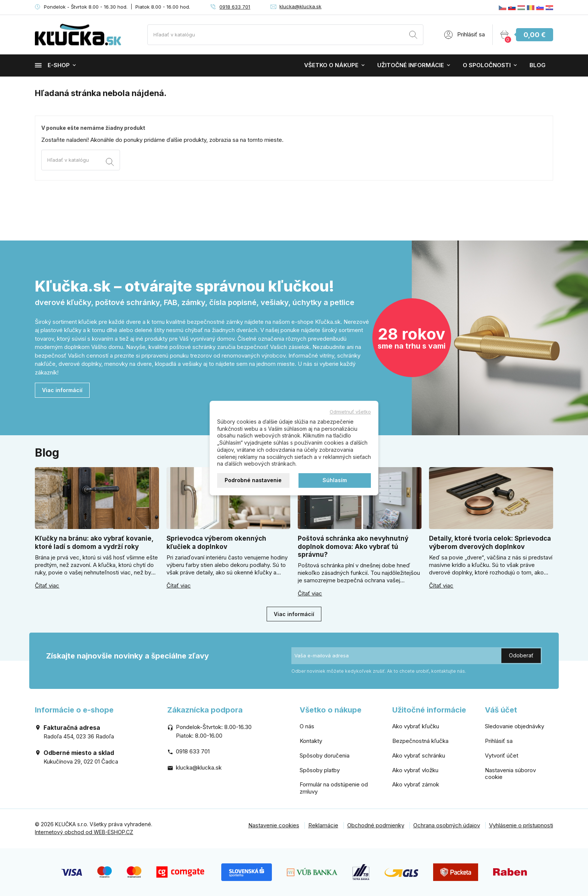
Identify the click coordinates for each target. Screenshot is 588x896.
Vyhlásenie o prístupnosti (521, 825)
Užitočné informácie (411, 65)
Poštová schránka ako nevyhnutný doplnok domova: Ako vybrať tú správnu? (353, 546)
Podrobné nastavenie (253, 480)
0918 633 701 (235, 7)
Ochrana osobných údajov (447, 825)
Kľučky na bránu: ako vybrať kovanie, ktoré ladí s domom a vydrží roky (94, 542)
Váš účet (501, 710)
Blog (538, 65)
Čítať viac (47, 586)
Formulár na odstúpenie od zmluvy (334, 788)
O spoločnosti (487, 65)
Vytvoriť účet (502, 755)
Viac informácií (62, 390)
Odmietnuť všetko (350, 412)
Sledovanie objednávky (514, 726)
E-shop (52, 65)
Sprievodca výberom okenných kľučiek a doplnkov (216, 542)
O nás (307, 726)
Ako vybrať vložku (415, 770)
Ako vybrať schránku (419, 755)
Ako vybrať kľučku (416, 726)
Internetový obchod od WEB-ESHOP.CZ (84, 832)
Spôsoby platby (320, 770)
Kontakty (311, 741)
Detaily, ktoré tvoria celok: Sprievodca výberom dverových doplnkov (490, 542)
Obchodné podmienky (376, 825)
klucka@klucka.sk (300, 6)
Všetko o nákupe (331, 65)
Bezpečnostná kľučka (420, 741)
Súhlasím (335, 480)
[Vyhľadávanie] (285, 35)
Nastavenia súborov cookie (510, 774)
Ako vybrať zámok (416, 784)
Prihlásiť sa (499, 741)
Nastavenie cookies (274, 825)
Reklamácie (323, 825)
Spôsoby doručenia (325, 755)
